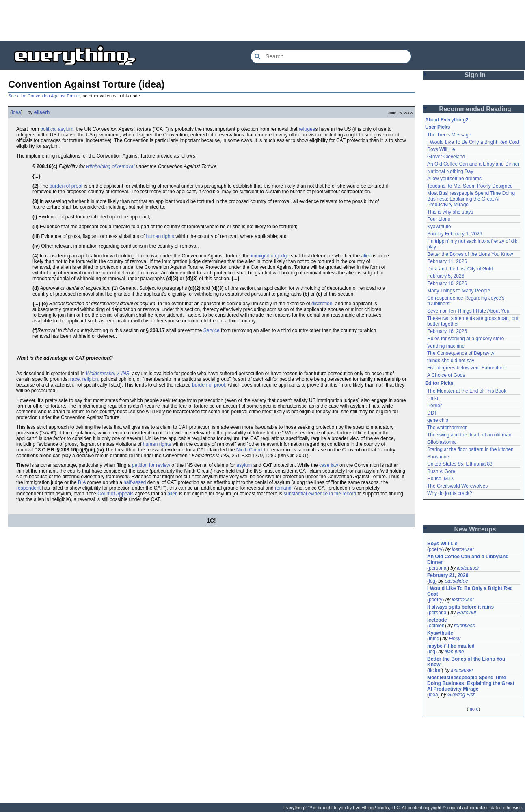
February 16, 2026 (447, 331)
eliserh (42, 112)
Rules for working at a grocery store (466, 339)
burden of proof (66, 186)
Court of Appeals (116, 494)
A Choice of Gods (446, 375)
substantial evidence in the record (320, 494)
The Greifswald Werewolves (457, 486)
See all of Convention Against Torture (44, 96)
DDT (432, 413)
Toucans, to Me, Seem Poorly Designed (470, 186)
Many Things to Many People (459, 291)
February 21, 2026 (448, 575)
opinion (437, 626)
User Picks (437, 127)
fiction (435, 670)
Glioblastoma (441, 442)
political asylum (57, 129)
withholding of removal (110, 166)
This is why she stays (450, 212)
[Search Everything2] (331, 56)
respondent (28, 488)
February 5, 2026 (446, 276)
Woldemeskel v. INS (107, 374)
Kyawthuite (439, 227)
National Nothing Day (450, 171)
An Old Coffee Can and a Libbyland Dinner (473, 164)
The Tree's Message (449, 135)
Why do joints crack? (450, 493)
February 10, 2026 (447, 283)
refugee (307, 129)
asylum (244, 465)
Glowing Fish (461, 695)
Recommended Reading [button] (475, 109)
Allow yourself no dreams (454, 179)
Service (212, 330)
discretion (322, 304)
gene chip (438, 420)
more (473, 709)
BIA (82, 482)
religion (90, 379)
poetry (435, 549)
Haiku (433, 398)
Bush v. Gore (441, 471)
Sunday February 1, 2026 (455, 234)
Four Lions (439, 219)
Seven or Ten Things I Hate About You (468, 311)
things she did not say (451, 361)
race (75, 379)
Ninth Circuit (250, 450)
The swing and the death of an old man (469, 435)
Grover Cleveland (446, 157)
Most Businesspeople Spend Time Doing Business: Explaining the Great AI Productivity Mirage (471, 199)
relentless (464, 626)
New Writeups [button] (475, 529)
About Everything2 (447, 120)
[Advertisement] (263, 20)
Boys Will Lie (441, 149)
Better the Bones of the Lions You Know (470, 254)
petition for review (151, 465)
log (432, 581)
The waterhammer (447, 428)
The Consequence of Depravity (461, 353)
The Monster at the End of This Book (467, 391)
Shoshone (438, 457)
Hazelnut (466, 613)
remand (283, 488)
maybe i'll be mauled (451, 646)
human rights (160, 236)
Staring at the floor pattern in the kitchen (470, 449)
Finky (455, 639)
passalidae (456, 581)
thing (434, 639)
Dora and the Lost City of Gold (460, 269)
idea (16, 112)
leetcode (437, 620)
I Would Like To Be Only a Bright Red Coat (473, 142)
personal (438, 568)
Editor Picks (439, 383)
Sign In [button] (475, 75)
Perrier (434, 406)
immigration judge (270, 256)
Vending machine (446, 346)
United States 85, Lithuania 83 (460, 464)
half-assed (135, 482)
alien (366, 256)
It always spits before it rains (460, 607)
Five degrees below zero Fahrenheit (466, 368)
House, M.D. (441, 479)
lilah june (454, 652)
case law (329, 465)
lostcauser (463, 549)
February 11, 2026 (447, 261)
